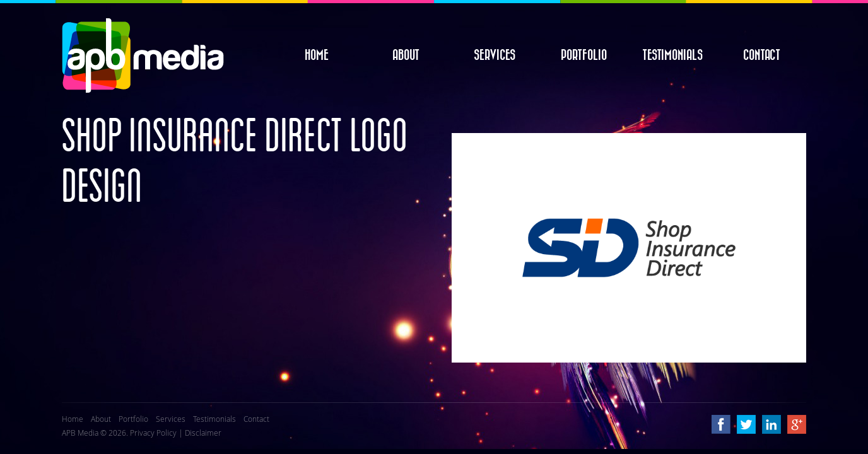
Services (495, 55)
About (406, 55)
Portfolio (584, 55)
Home (317, 55)
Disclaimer (203, 433)
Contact (762, 55)
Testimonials (672, 55)
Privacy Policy (153, 433)
